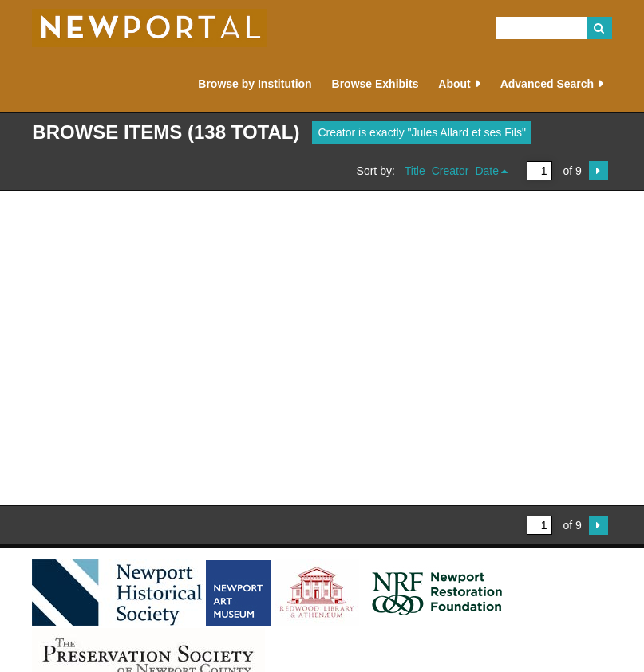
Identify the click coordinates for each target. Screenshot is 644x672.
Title (415, 171)
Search (599, 28)
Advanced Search (547, 84)
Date (487, 171)
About (454, 84)
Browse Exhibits (375, 84)
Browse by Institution (255, 84)
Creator (450, 171)
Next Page (599, 171)
